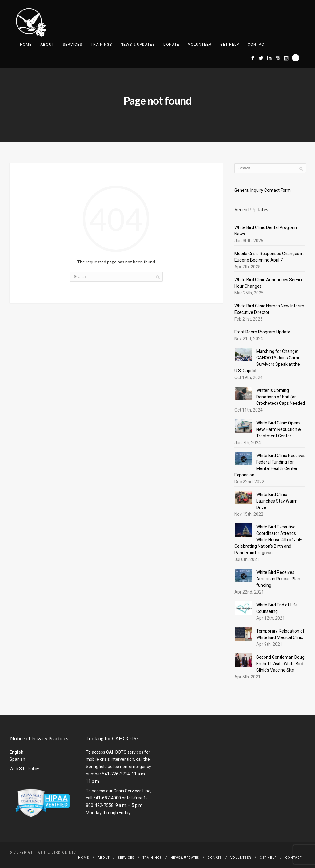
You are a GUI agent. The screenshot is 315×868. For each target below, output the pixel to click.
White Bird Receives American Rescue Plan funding (278, 579)
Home (26, 45)
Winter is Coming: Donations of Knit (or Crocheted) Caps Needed (281, 397)
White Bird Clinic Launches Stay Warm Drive (277, 501)
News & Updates (138, 45)
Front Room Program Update (262, 332)
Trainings (101, 45)
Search (296, 58)
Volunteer (200, 45)
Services (72, 45)
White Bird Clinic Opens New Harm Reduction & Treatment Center (279, 429)
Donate (171, 45)
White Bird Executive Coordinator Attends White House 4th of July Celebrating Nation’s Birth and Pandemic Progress (268, 540)
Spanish (17, 759)
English (16, 752)
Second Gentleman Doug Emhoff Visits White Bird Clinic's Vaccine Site (280, 664)
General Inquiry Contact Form (263, 190)
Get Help (230, 45)
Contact (257, 45)
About (47, 45)
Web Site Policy (24, 769)
